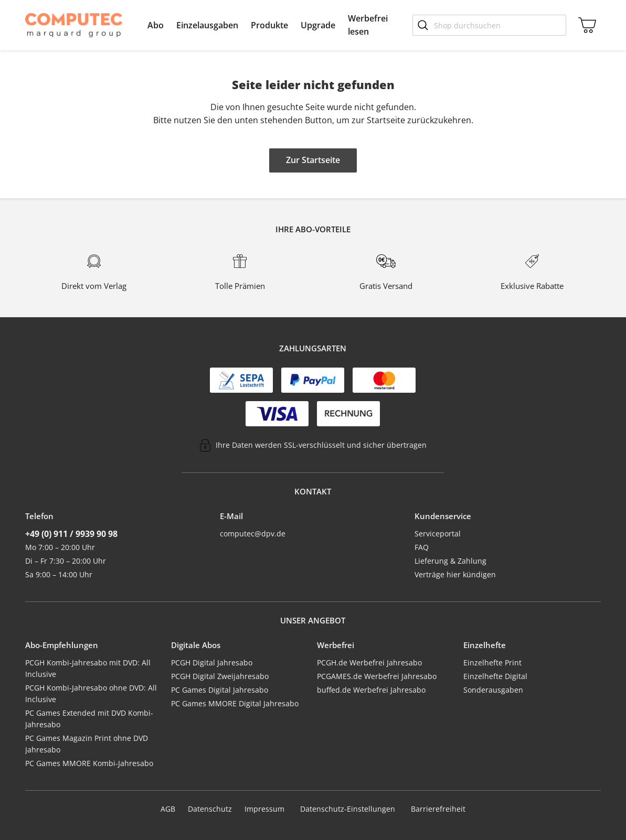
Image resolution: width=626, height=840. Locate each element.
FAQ (422, 547)
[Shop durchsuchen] (489, 25)
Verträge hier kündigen (455, 574)
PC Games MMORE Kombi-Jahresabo (89, 763)
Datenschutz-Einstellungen (348, 809)
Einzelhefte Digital (495, 676)
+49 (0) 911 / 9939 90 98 (71, 534)
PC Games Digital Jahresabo (220, 690)
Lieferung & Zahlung (450, 561)
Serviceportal (438, 534)
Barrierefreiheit (438, 809)
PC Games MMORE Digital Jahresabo (235, 703)
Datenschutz (210, 809)
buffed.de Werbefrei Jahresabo (371, 690)
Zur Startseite (313, 160)
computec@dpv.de (253, 534)
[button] (156, 25)
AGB (168, 809)
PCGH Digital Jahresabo (212, 663)
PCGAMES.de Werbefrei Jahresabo (377, 676)
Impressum (264, 809)
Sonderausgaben (493, 690)
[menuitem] (156, 25)
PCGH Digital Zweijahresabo (220, 676)
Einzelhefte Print (492, 663)
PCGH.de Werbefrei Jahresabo (369, 663)
